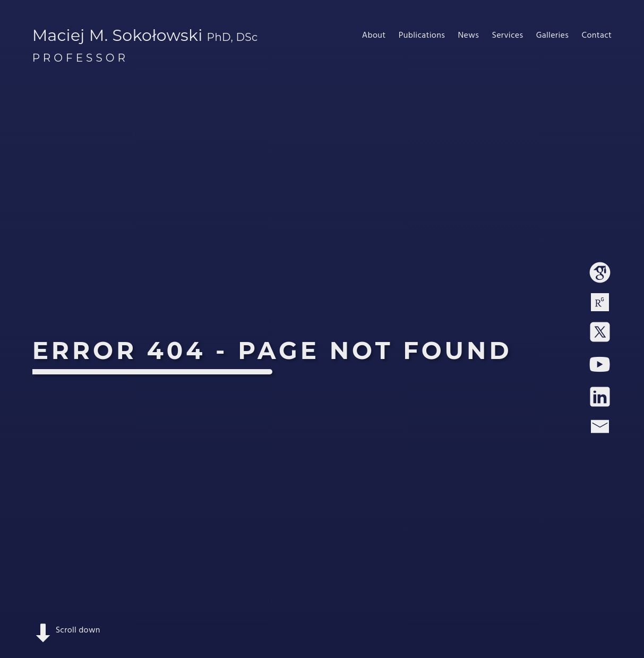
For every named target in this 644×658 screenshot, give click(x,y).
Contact (596, 36)
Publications (422, 36)
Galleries (552, 36)
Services (507, 36)
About (374, 36)
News (468, 36)
